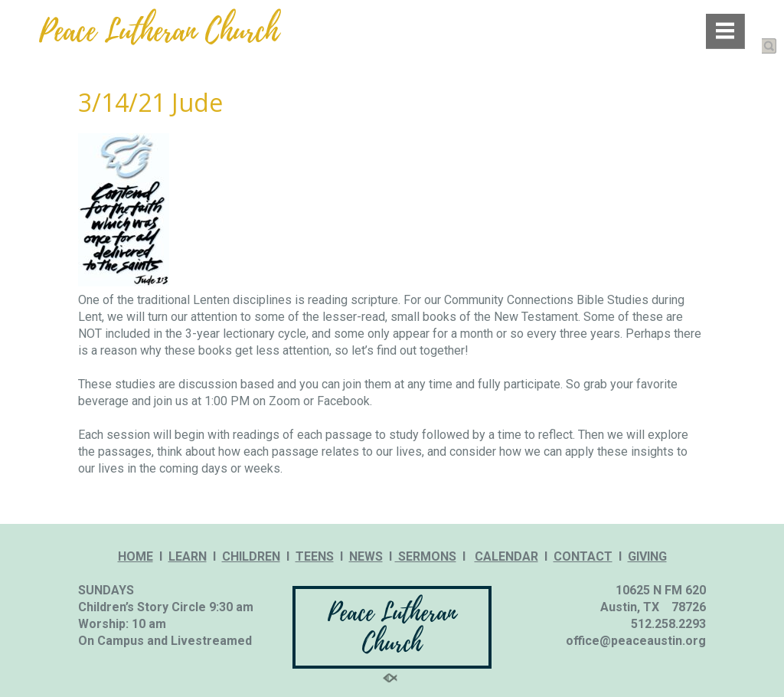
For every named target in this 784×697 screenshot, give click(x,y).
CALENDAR (506, 556)
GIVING (647, 556)
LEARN (188, 556)
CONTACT (583, 556)
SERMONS (426, 556)
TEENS (315, 556)
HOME (136, 556)
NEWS (366, 556)
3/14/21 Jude (150, 102)
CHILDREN (251, 556)
